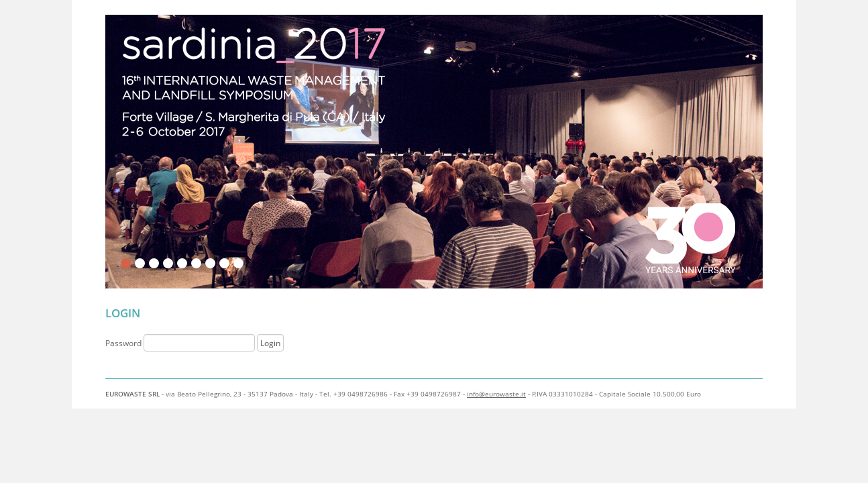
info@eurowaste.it (496, 394)
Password (181, 343)
